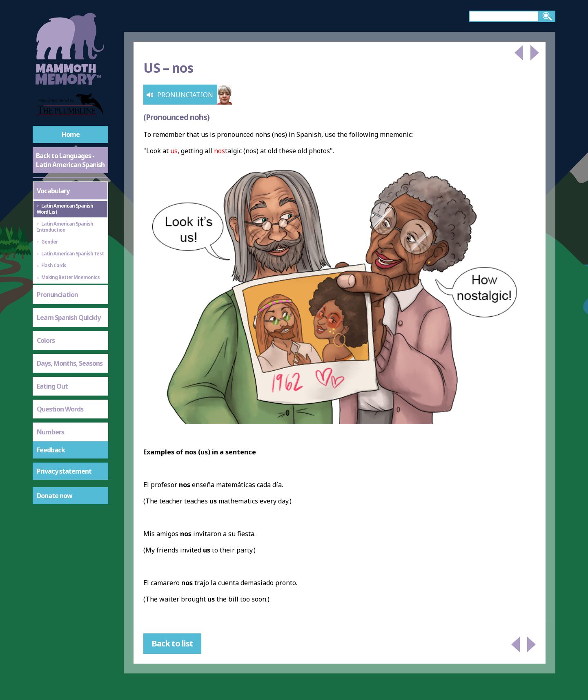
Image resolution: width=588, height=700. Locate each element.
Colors (46, 340)
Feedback (51, 450)
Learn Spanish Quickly (69, 318)
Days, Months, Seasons (70, 363)
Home (71, 134)
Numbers (50, 432)
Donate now (55, 496)
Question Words (60, 409)
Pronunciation (57, 295)
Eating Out (52, 386)
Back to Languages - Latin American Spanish (70, 160)
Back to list (172, 643)
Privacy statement (64, 471)
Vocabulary (53, 191)
